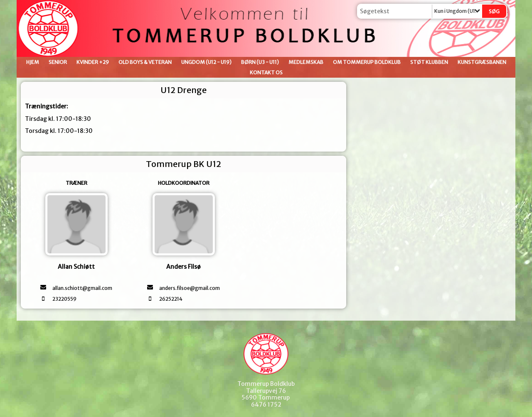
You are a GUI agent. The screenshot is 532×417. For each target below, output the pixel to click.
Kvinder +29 (93, 62)
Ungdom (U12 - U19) (206, 62)
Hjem (33, 62)
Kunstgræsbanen (482, 62)
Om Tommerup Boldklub (367, 62)
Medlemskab (306, 62)
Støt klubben (429, 62)
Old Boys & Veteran (145, 62)
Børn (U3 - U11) (260, 62)
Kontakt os (266, 72)
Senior (58, 62)
